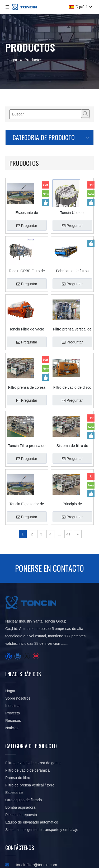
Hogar (43, 585)
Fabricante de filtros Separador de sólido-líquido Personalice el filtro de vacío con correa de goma (79, 221)
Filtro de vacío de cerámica (62, 640)
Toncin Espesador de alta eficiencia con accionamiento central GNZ (45, 454)
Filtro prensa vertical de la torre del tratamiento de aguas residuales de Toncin (78, 280)
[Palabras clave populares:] (14, 114)
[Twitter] (9, 694)
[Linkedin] (18, 687)
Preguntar (45, 176)
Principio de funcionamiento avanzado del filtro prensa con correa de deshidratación (78, 454)
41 (86, 485)
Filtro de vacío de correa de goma (62, 610)
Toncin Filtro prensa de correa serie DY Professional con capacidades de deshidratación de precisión (45, 396)
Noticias (45, 629)
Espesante (64, 699)
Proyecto (46, 614)
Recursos (46, 622)
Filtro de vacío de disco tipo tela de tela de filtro (78, 338)
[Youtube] (18, 694)
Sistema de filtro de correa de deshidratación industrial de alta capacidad (78, 396)
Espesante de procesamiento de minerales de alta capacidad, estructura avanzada (45, 163)
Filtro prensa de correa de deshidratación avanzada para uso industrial (45, 338)
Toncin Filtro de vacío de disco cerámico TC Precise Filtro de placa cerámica (45, 280)
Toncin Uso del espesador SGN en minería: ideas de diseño (78, 163)
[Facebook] (9, 687)
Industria (45, 607)
